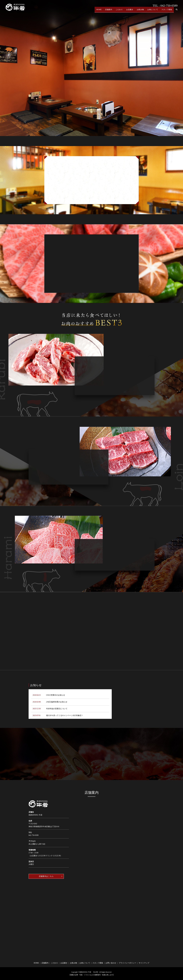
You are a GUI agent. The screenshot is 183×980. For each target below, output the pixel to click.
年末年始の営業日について (57, 709)
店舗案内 (109, 11)
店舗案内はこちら (46, 876)
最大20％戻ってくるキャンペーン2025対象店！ (65, 715)
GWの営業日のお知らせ (56, 695)
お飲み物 (140, 11)
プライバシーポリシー (127, 963)
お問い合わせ (111, 963)
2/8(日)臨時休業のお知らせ (57, 702)
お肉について (153, 11)
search (177, 11)
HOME (99, 11)
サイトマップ (144, 963)
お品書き (130, 11)
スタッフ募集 (167, 11)
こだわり (119, 11)
